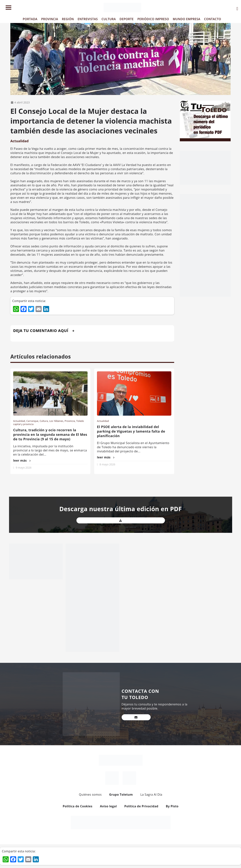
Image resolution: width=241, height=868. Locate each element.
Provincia (70, 421)
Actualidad (19, 141)
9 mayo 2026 (24, 468)
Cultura (44, 421)
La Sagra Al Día (151, 795)
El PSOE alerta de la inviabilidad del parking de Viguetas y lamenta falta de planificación (131, 431)
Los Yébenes (56, 421)
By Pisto (172, 806)
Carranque (32, 421)
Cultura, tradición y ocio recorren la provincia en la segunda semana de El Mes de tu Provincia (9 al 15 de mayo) (50, 434)
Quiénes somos (90, 795)
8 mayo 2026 (107, 464)
